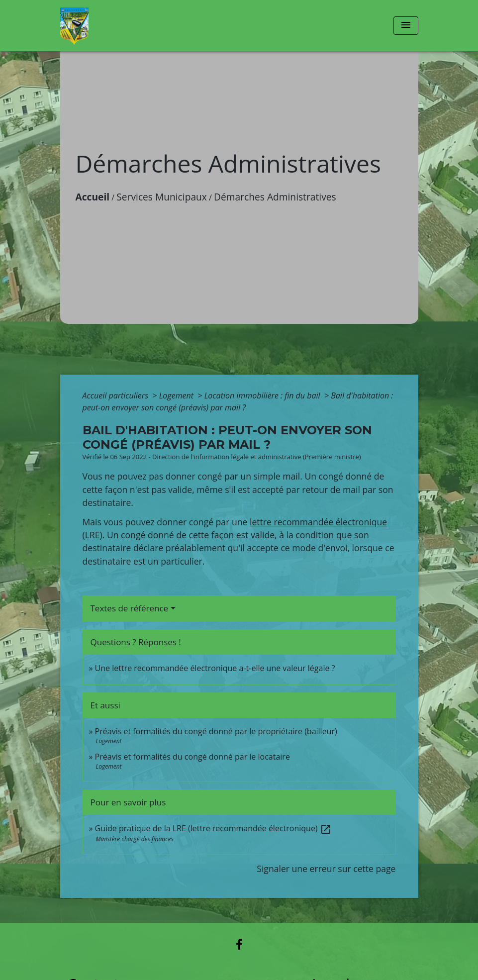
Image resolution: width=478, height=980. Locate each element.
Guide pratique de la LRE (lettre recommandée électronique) (213, 828)
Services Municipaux (162, 197)
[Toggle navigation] (406, 26)
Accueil (93, 197)
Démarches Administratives (275, 197)
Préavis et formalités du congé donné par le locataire (192, 757)
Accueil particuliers (117, 395)
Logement (178, 395)
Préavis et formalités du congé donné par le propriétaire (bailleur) (216, 731)
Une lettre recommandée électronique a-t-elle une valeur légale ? (215, 668)
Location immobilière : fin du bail (263, 395)
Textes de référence (130, 608)
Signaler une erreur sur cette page (326, 869)
